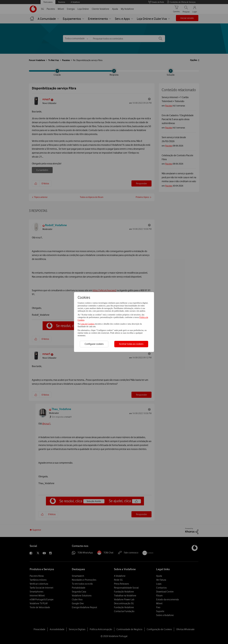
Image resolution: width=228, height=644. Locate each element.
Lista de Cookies (88, 324)
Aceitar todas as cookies (131, 344)
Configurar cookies (94, 344)
